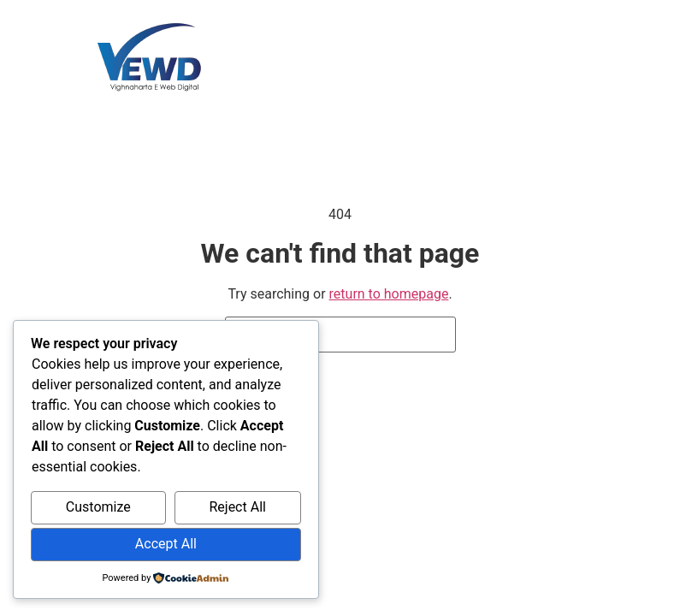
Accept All (166, 544)
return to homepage (389, 294)
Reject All (237, 507)
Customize (98, 507)
